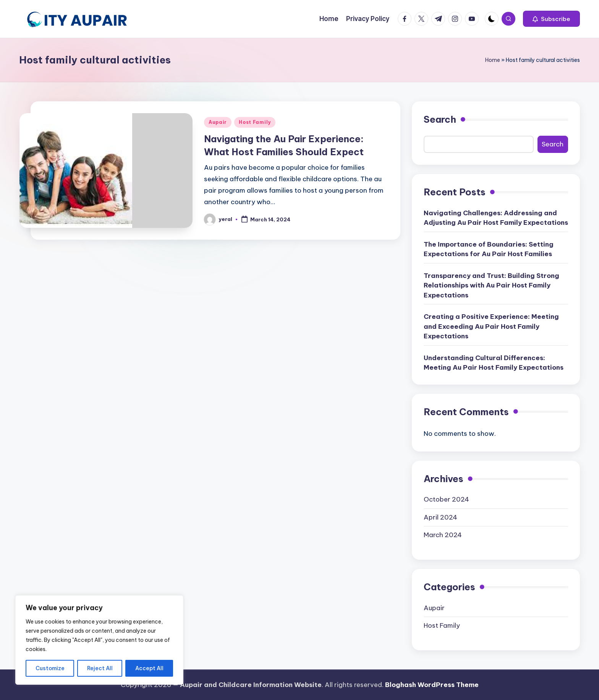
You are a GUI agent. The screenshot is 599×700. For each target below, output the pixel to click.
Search (440, 119)
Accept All (149, 668)
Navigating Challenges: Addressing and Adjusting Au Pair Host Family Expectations (496, 218)
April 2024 (440, 517)
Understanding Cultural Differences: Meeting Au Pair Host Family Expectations (494, 363)
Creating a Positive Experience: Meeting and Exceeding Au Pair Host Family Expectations (491, 326)
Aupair (218, 122)
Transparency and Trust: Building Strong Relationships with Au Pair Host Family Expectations (491, 285)
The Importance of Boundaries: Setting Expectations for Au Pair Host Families (489, 249)
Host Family (255, 122)
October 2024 (446, 499)
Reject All (100, 668)
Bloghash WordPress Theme (432, 685)
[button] (551, 19)
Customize (50, 668)
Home (493, 60)
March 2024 (443, 535)
